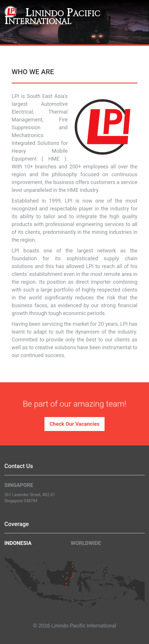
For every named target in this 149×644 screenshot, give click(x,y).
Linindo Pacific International (52, 17)
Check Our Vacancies (75, 424)
